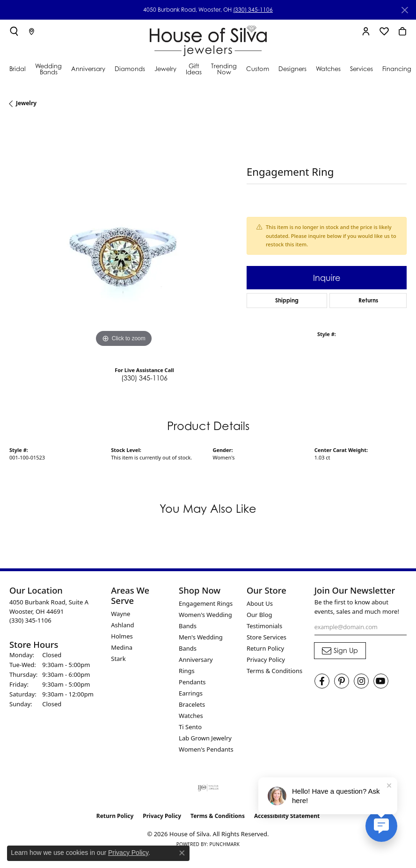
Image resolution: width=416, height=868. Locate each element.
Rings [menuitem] (187, 671)
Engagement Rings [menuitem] (206, 603)
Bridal (18, 69)
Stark (118, 659)
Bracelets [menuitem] (192, 704)
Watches (328, 69)
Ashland (122, 625)
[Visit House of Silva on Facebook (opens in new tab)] (322, 681)
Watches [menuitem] (191, 716)
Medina (122, 647)
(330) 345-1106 (253, 10)
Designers (292, 69)
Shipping (287, 300)
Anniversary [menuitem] (196, 660)
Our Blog (259, 615)
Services (361, 69)
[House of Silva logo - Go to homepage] (208, 39)
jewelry (26, 103)
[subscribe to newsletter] (340, 651)
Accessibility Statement (287, 816)
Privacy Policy (266, 660)
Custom (258, 69)
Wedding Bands (48, 69)
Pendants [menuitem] (192, 682)
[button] (14, 31)
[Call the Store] (30, 620)
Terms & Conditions (274, 671)
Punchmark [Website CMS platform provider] (224, 844)
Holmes (122, 636)
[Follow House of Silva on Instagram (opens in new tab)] (361, 681)
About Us (260, 603)
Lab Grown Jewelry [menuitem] (205, 738)
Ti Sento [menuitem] (190, 727)
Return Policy (265, 648)
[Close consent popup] (182, 853)
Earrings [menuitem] (191, 693)
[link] (32, 31)
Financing (397, 69)
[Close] (405, 10)
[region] (123, 236)
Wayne (120, 614)
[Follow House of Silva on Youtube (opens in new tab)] (381, 681)
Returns (368, 300)
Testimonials (264, 626)
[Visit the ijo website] (208, 788)
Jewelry (165, 69)
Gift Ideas (194, 69)
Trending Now (224, 69)
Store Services (266, 637)
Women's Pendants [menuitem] (206, 749)
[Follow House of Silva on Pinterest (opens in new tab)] (342, 681)
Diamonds (130, 69)
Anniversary (88, 69)
